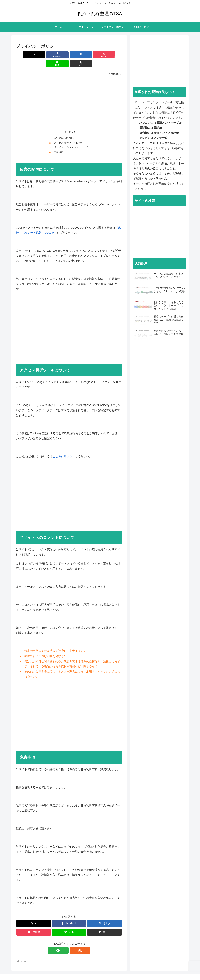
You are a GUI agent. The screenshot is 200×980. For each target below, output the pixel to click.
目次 (65, 123)
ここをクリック (62, 449)
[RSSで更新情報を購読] (73, 943)
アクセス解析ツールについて (70, 135)
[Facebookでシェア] (42, 55)
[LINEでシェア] (96, 55)
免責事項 (59, 144)
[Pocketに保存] (78, 55)
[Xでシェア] (24, 55)
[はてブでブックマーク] (60, 55)
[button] (114, 55)
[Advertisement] (69, 91)
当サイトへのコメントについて (71, 139)
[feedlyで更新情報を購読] (65, 943)
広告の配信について (65, 130)
